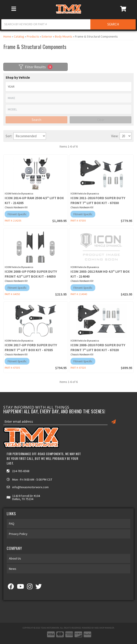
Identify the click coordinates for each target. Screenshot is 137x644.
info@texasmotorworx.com (30, 487)
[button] (68, 24)
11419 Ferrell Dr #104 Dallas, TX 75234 (26, 497)
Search (36, 120)
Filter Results (36, 67)
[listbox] (68, 87)
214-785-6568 (21, 471)
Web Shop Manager (104, 628)
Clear (101, 120)
